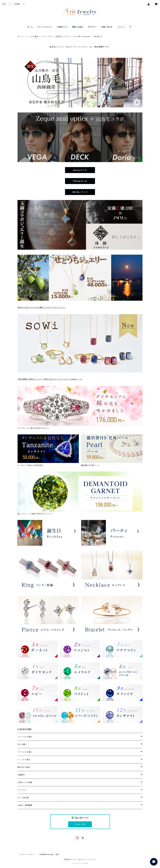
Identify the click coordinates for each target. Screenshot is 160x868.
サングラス (22, 790)
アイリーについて (44, 27)
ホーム (30, 27)
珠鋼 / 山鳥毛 (78, 27)
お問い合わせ (107, 27)
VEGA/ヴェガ (80, 181)
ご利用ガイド (62, 27)
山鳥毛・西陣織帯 (25, 805)
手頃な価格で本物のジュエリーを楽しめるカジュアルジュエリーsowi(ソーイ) (50, 379)
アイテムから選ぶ (25, 752)
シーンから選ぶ (32, 37)
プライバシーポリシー (27, 854)
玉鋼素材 (21, 775)
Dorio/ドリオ (80, 170)
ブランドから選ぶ (25, 737)
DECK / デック (80, 192)
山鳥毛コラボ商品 (25, 782)
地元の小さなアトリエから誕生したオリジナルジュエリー (41, 307)
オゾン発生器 (23, 798)
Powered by (80, 863)
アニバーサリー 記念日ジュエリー (56, 37)
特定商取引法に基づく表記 (49, 854)
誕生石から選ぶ (24, 767)
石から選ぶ (22, 744)
